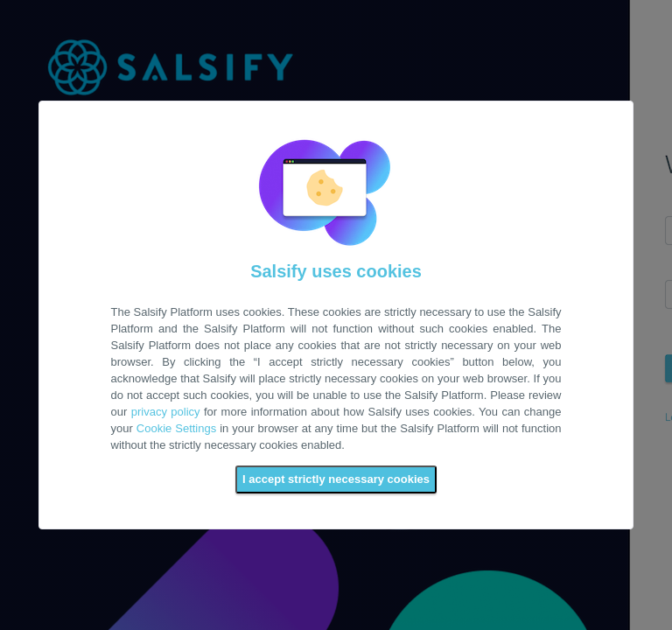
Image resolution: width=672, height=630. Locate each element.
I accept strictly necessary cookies (336, 479)
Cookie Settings (176, 428)
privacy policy (166, 412)
